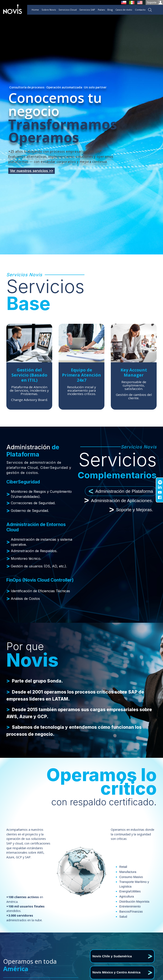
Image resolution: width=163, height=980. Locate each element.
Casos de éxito (124, 10)
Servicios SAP (87, 10)
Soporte (155, 2)
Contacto (140, 10)
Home (35, 10)
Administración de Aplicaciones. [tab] (119, 500)
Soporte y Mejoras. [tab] (131, 510)
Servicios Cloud (68, 10)
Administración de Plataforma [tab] (121, 491)
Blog (110, 10)
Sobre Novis (49, 10)
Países (101, 10)
